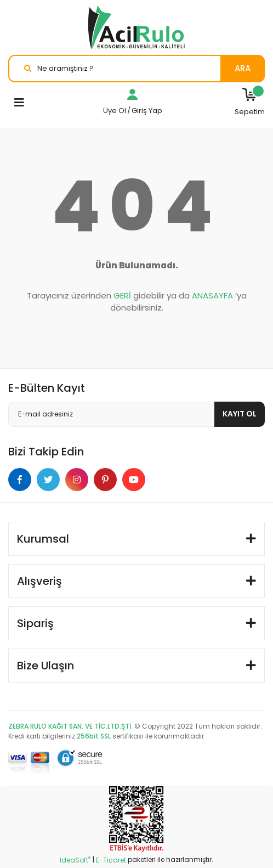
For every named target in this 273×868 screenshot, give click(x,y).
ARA (243, 68)
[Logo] (136, 27)
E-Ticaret (111, 860)
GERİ (122, 295)
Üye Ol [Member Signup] (115, 111)
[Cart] (250, 103)
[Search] (136, 69)
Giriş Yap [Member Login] (147, 111)
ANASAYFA (212, 295)
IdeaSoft (75, 860)
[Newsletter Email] (136, 414)
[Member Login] (133, 97)
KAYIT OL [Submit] (240, 414)
